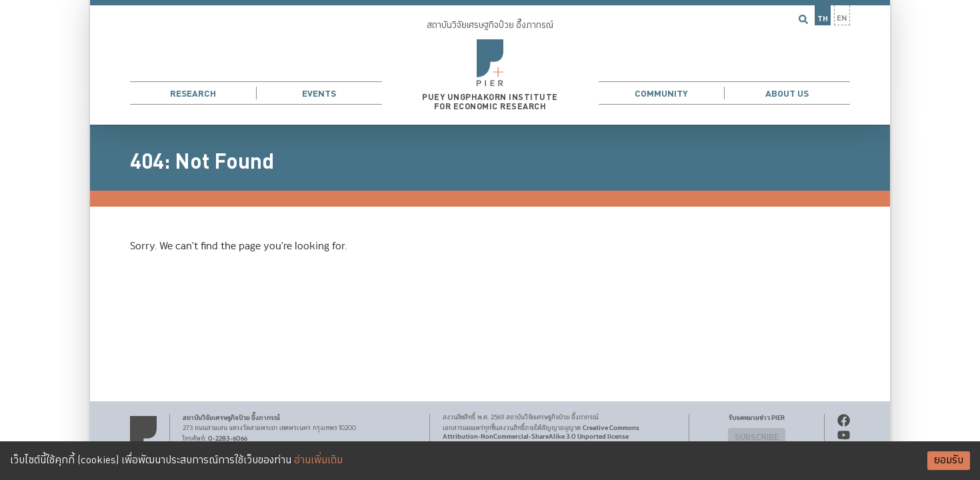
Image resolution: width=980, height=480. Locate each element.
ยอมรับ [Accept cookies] (949, 460)
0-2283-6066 (228, 439)
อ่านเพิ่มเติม (318, 460)
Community (661, 94)
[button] (490, 62)
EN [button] (842, 18)
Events (319, 94)
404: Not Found (202, 162)
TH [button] (823, 19)
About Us (787, 94)
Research (193, 94)
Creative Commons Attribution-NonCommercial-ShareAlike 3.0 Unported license (541, 432)
